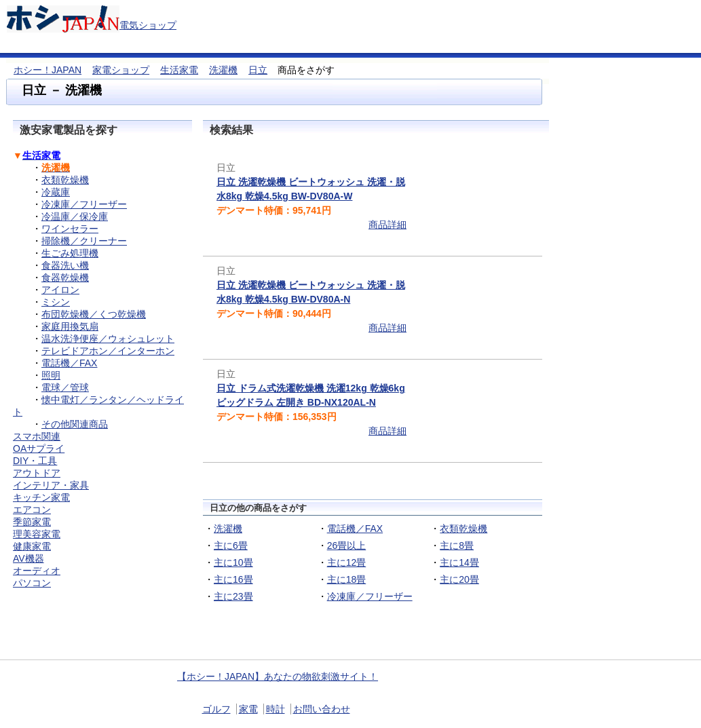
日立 (258, 70)
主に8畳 (457, 545)
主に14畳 (459, 562)
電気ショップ (148, 25)
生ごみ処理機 (70, 253)
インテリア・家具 (51, 485)
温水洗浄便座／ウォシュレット (108, 339)
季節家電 (32, 522)
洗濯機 (223, 70)
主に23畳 (233, 596)
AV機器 (29, 558)
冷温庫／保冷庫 (75, 216)
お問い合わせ (322, 709)
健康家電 (32, 546)
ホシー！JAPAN (48, 70)
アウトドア (37, 473)
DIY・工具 (35, 461)
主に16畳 (233, 579)
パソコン (32, 583)
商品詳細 (387, 225)
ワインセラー (70, 229)
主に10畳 (233, 562)
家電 (248, 709)
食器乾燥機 (65, 277)
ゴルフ (216, 709)
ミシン (56, 302)
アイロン (60, 290)
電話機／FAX (355, 529)
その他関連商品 (75, 424)
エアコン (32, 510)
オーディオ (37, 571)
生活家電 (179, 70)
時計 (276, 709)
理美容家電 (37, 534)
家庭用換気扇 (70, 326)
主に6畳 (231, 545)
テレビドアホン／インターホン (108, 351)
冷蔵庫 (56, 192)
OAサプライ (39, 448)
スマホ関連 (37, 436)
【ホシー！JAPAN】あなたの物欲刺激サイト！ (278, 676)
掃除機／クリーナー (84, 241)
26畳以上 (347, 545)
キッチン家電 (41, 497)
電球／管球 (65, 387)
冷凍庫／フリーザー (370, 596)
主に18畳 (347, 579)
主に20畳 (459, 579)
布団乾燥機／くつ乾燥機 (94, 314)
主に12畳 (347, 562)
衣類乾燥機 (463, 529)
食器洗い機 (65, 265)
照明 (51, 375)
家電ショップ (121, 70)
